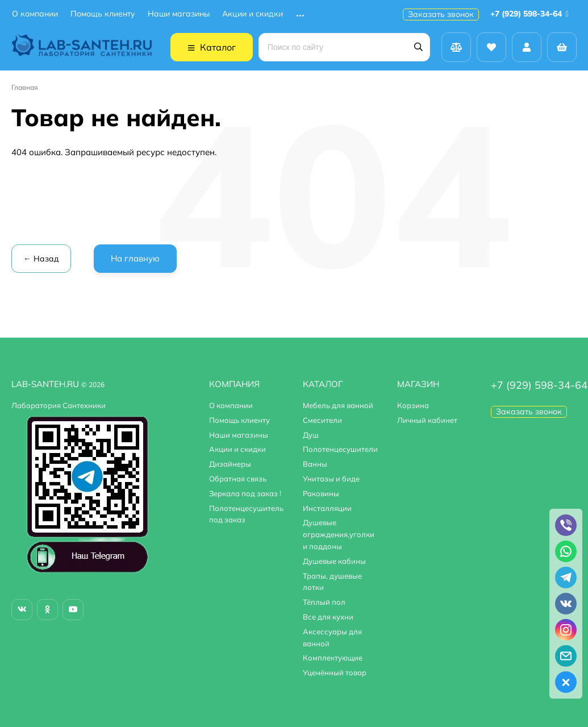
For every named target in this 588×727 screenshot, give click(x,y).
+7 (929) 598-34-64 (532, 14)
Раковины (321, 493)
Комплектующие (333, 658)
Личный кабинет (427, 420)
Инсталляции (327, 508)
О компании (35, 14)
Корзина (413, 405)
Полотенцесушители (340, 449)
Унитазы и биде (331, 479)
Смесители (322, 420)
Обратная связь (238, 479)
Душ (311, 435)
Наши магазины (179, 14)
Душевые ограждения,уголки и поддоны (339, 534)
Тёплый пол (324, 602)
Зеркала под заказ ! (245, 493)
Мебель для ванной (338, 405)
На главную (135, 258)
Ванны (315, 464)
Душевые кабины (334, 561)
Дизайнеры (230, 464)
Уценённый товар (335, 672)
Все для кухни (328, 617)
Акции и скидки (253, 14)
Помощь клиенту (103, 14)
